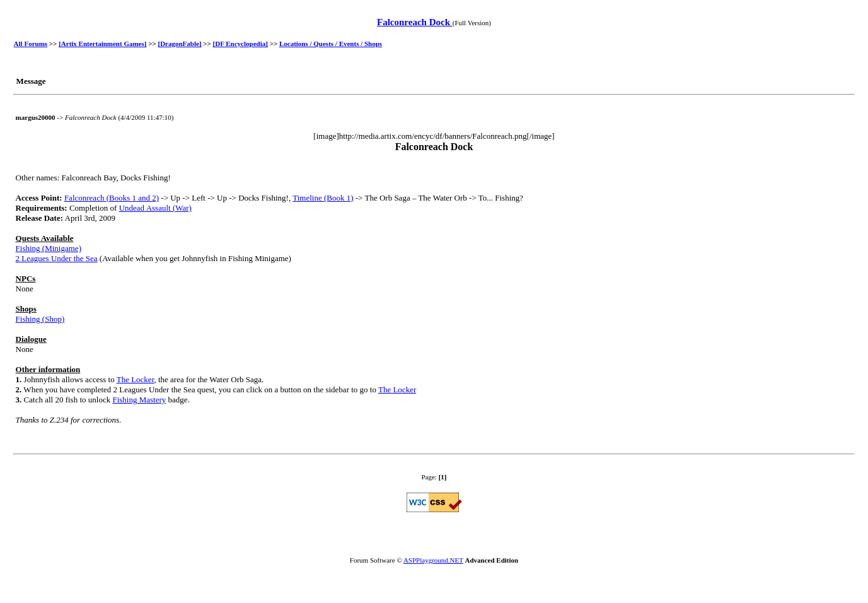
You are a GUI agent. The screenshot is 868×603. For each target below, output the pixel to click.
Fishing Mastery (139, 400)
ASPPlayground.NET (433, 560)
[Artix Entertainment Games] (102, 44)
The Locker (136, 379)
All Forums (31, 44)
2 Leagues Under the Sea (57, 258)
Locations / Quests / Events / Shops (331, 44)
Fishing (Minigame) (49, 248)
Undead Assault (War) (155, 208)
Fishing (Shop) (40, 319)
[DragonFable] (180, 44)
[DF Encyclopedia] (240, 44)
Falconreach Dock (415, 22)
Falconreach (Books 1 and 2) (112, 198)
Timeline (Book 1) (323, 198)
